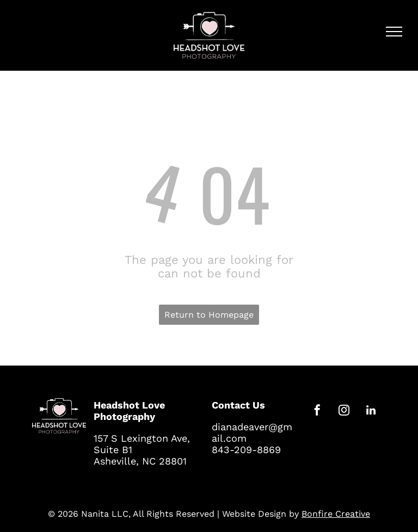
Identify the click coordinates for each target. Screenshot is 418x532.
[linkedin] (371, 412)
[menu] (394, 32)
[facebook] (317, 412)
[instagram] (344, 412)
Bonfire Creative (336, 514)
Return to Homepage (209, 315)
